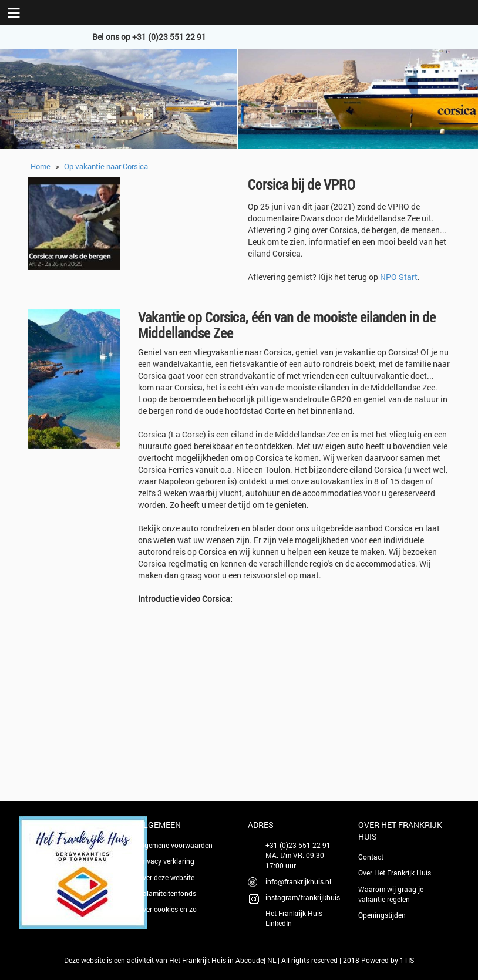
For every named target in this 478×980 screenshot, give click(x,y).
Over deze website (166, 877)
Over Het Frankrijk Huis (395, 873)
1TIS (407, 960)
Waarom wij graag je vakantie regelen (391, 894)
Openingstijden (382, 915)
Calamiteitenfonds (167, 893)
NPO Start (399, 277)
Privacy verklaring (166, 861)
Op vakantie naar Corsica (106, 166)
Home (41, 166)
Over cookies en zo (167, 909)
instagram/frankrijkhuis (303, 897)
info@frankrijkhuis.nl (298, 881)
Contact (371, 857)
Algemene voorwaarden (175, 845)
